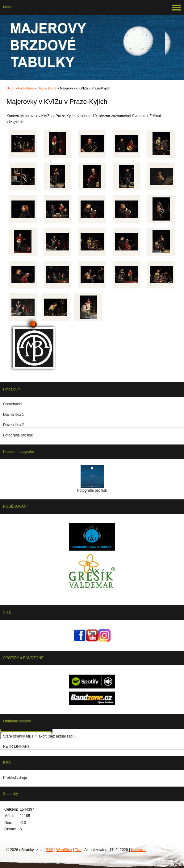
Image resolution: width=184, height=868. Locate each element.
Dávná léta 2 (47, 88)
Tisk (78, 850)
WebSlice (64, 850)
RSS (50, 850)
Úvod (10, 88)
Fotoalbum (26, 88)
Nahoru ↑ (138, 850)
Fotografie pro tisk (92, 490)
